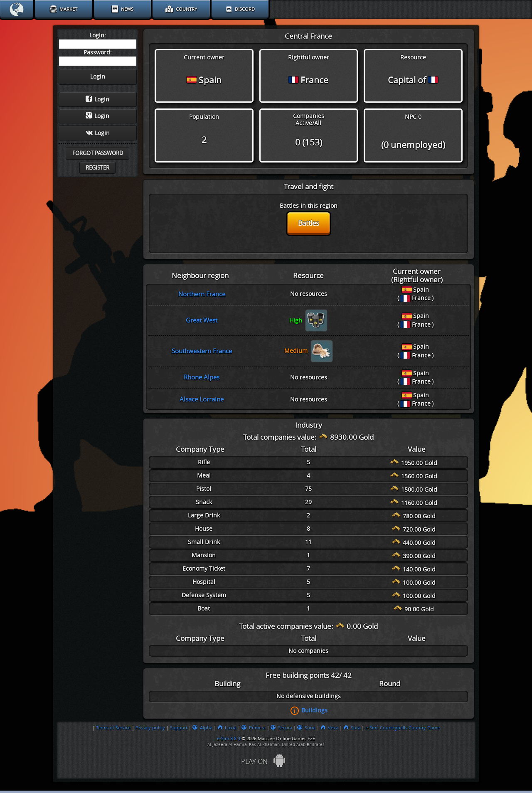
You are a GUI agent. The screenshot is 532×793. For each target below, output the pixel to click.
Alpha (202, 728)
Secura (281, 728)
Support (179, 728)
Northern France (202, 294)
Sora (352, 728)
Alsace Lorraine (202, 399)
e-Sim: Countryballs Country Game (403, 728)
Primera (254, 728)
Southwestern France (202, 351)
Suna (306, 728)
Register (97, 168)
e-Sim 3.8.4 (229, 739)
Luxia (227, 728)
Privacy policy (150, 728)
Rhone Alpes (202, 377)
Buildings (314, 710)
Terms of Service (113, 728)
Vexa (329, 728)
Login (97, 99)
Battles (309, 223)
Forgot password (98, 153)
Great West (202, 320)
